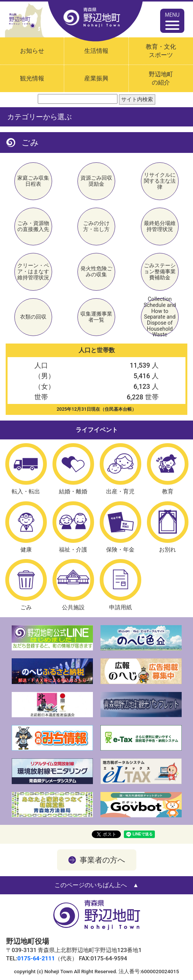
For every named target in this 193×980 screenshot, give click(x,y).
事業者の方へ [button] (102, 860)
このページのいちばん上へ (91, 885)
